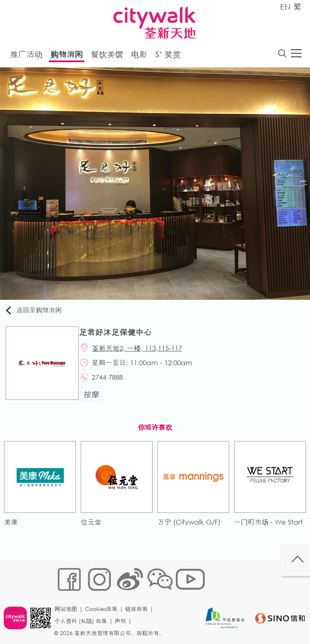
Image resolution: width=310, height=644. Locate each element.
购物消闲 (67, 56)
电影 (139, 56)
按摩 (96, 402)
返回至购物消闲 (38, 312)
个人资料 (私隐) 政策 (84, 606)
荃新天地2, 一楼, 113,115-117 (143, 352)
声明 (123, 606)
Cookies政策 (104, 594)
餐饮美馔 (107, 56)
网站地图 (69, 594)
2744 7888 (113, 384)
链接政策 (139, 594)
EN (285, 7)
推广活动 (26, 56)
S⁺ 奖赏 (168, 56)
